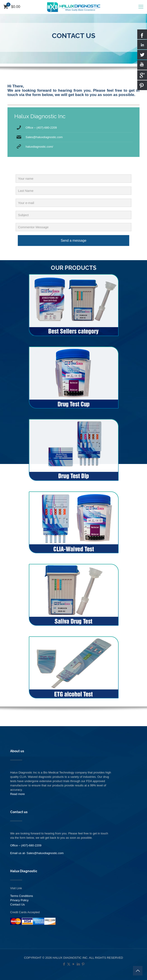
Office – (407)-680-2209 (41, 128)
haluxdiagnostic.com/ (39, 147)
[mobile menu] (141, 7)
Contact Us (17, 904)
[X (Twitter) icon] (69, 964)
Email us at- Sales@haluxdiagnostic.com (37, 853)
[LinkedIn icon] (78, 964)
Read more (17, 794)
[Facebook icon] (64, 964)
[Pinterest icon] (83, 964)
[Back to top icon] (138, 971)
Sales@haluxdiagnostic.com (44, 137)
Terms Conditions (22, 896)
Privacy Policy (19, 900)
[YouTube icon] (73, 964)
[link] (73, 315)
